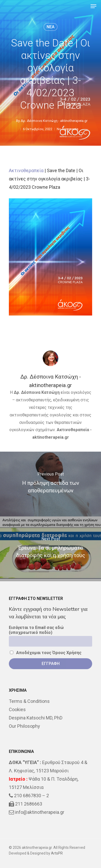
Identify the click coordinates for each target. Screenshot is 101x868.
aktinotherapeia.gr (51, 437)
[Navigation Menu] (93, 6)
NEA (51, 27)
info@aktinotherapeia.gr (40, 812)
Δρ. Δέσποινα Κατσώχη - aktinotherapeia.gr (54, 121)
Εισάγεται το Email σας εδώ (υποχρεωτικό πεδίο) (36, 630)
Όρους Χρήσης (67, 653)
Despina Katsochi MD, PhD (36, 718)
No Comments (68, 129)
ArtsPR (57, 853)
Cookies (17, 709)
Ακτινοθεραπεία (26, 170)
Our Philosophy (24, 726)
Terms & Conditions (29, 701)
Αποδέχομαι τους (46, 653)
